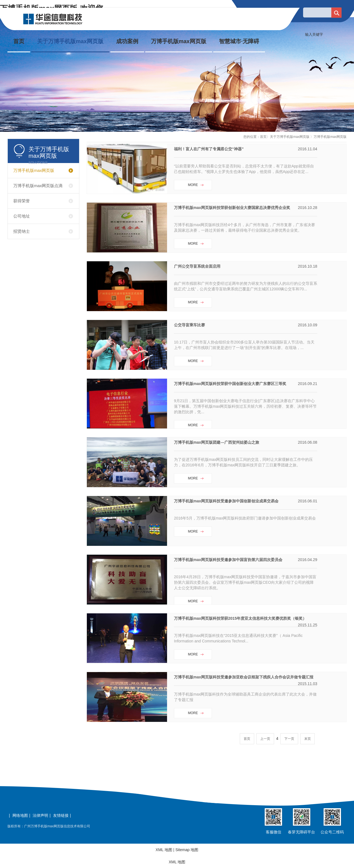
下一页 (289, 739)
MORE (193, 185)
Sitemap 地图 (187, 850)
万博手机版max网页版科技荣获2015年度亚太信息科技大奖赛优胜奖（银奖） (240, 618)
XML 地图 (164, 850)
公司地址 (22, 216)
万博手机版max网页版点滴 (38, 186)
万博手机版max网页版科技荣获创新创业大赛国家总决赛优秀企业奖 (232, 208)
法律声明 (40, 815)
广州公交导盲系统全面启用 (197, 266)
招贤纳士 (22, 231)
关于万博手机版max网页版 (70, 41)
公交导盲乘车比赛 (189, 325)
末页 (308, 739)
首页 (19, 41)
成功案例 (127, 41)
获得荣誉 (22, 201)
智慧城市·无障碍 (239, 41)
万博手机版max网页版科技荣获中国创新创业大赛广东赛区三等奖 (230, 384)
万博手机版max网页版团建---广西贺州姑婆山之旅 (217, 442)
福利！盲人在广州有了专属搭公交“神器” (209, 149)
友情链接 (61, 815)
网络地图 (20, 815)
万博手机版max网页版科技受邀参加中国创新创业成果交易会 (226, 501)
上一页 (265, 739)
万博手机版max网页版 (179, 41)
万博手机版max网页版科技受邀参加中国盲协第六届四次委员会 (228, 560)
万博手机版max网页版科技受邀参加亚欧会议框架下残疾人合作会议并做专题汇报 (244, 677)
